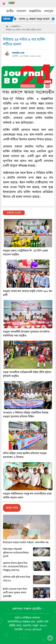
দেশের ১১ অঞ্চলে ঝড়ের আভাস (36, 19)
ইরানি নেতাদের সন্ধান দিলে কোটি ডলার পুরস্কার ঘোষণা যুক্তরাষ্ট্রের (15, 593)
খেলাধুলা (49, 11)
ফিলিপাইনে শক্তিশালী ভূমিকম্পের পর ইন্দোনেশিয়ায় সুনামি (16, 553)
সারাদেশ (21, 11)
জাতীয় (10, 11)
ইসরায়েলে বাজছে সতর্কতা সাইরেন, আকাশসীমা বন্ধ (26, 542)
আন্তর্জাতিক (35, 11)
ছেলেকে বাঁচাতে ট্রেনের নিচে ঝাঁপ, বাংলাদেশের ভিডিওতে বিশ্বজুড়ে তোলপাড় (15, 567)
